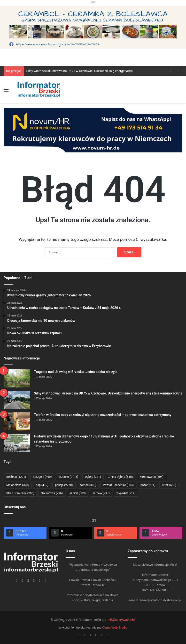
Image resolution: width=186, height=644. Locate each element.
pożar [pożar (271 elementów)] (148, 485)
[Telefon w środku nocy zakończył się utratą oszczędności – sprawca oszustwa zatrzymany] (17, 421)
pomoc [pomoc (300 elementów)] (88, 485)
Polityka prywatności (121, 620)
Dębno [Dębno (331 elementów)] (93, 477)
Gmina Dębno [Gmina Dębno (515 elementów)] (120, 477)
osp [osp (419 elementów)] (42, 485)
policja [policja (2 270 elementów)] (64, 485)
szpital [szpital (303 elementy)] (78, 493)
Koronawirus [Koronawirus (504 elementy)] (151, 477)
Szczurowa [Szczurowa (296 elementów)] (52, 493)
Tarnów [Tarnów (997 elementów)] (101, 493)
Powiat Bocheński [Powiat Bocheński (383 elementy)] (118, 485)
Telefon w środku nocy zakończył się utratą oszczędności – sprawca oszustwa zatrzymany (103, 415)
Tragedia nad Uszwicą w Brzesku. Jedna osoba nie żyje (76, 372)
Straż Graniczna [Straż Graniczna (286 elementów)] (20, 493)
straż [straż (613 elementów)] (169, 485)
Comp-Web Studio (115, 627)
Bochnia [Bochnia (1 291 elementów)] (16, 477)
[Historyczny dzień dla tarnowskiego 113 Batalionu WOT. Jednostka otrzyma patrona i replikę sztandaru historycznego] (17, 443)
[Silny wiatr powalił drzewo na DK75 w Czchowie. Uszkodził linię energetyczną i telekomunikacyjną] (17, 400)
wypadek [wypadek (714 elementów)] (126, 493)
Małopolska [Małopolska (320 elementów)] (18, 485)
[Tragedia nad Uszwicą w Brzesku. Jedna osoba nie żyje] (17, 378)
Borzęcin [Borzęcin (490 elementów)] (42, 477)
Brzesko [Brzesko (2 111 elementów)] (68, 477)
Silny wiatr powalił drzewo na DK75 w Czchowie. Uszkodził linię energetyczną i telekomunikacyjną (94, 71)
